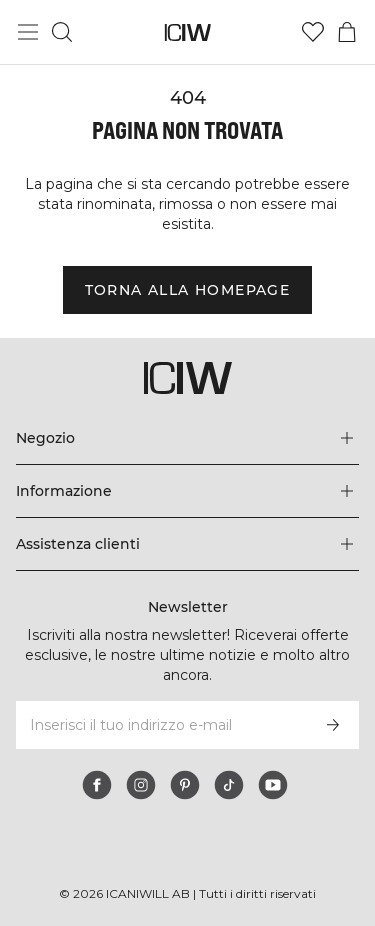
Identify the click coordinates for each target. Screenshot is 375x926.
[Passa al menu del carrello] (347, 32)
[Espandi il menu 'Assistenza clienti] (187, 544)
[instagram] (141, 785)
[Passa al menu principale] (28, 32)
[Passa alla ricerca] (62, 32)
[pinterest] (185, 785)
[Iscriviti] (333, 725)
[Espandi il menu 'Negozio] (187, 438)
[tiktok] (229, 785)
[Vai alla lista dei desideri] (313, 32)
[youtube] (273, 785)
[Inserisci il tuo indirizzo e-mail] (160, 725)
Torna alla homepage (188, 290)
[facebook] (97, 785)
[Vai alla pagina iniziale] (187, 32)
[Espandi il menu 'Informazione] (187, 491)
